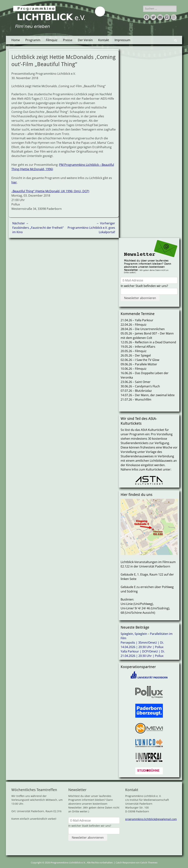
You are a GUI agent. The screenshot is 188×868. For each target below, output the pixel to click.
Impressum (122, 40)
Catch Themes (149, 862)
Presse (68, 40)
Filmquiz (52, 40)
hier (14, 182)
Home (16, 40)
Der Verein (85, 40)
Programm (33, 40)
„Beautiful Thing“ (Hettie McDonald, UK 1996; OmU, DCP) (50, 191)
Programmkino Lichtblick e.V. (68, 862)
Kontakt (104, 40)
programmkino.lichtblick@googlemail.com (151, 819)
